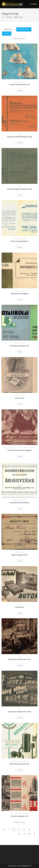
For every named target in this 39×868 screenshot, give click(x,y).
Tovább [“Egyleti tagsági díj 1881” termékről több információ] (20, 561)
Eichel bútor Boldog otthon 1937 (19, 659)
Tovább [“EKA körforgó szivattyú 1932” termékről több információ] (20, 770)
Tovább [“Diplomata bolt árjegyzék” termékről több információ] (20, 300)
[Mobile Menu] (34, 4)
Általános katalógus (19, 291)
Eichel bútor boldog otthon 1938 (20, 712)
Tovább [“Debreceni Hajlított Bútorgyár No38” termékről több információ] (20, 143)
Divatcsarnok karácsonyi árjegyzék (19, 450)
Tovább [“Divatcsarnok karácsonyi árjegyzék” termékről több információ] (20, 456)
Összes (7, 34)
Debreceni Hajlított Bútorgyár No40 (19, 189)
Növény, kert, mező (19, 343)
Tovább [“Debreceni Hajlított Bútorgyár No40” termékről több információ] (20, 195)
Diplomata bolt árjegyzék (19, 294)
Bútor (19, 134)
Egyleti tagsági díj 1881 (20, 555)
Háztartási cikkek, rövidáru (19, 239)
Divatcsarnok (19, 398)
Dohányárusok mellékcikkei (19, 503)
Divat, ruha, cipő (19, 395)
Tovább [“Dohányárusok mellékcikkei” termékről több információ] (20, 509)
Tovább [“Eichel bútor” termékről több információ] (20, 613)
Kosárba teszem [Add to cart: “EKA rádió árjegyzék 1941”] (19, 822)
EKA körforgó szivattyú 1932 (20, 764)
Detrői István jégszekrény (19, 241)
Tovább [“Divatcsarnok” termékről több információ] (20, 404)
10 (29, 834)
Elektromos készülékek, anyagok (19, 761)
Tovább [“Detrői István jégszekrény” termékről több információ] (20, 247)
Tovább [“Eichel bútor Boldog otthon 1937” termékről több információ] (20, 665)
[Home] (3, 17)
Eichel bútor (19, 607)
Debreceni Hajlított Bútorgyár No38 (19, 137)
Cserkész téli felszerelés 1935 (19, 84)
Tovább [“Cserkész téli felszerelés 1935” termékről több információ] (20, 91)
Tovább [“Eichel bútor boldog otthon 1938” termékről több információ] (20, 718)
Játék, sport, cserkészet (20, 82)
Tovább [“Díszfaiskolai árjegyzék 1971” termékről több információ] (20, 352)
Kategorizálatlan (19, 552)
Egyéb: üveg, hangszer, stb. (19, 500)
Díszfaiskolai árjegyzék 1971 (20, 346)
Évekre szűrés (24, 29)
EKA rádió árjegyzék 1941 (19, 816)
